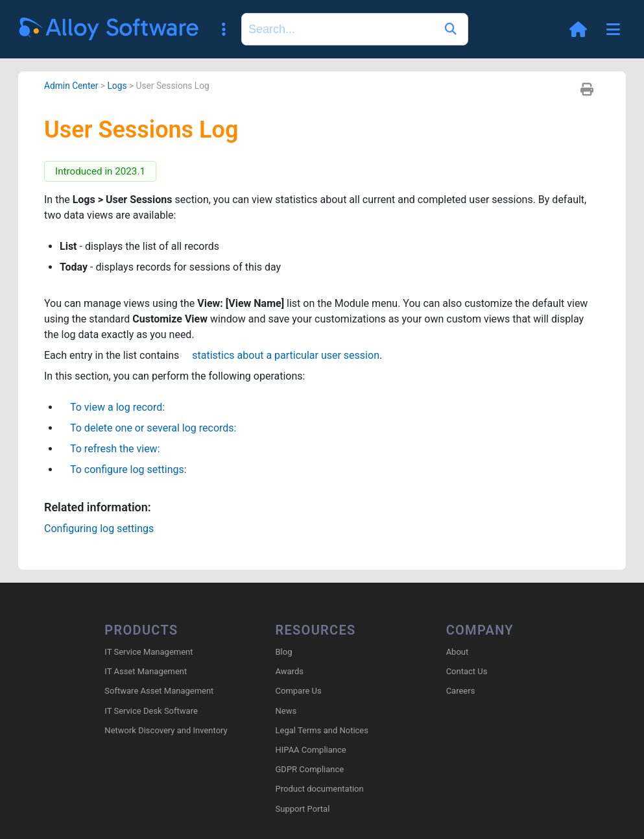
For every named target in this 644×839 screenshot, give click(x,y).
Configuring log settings (99, 529)
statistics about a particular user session (280, 355)
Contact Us (467, 671)
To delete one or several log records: (148, 428)
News (286, 711)
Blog (284, 652)
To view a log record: (112, 407)
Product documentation (320, 789)
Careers (461, 691)
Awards (290, 671)
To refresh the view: (110, 449)
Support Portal (303, 809)
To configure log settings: (123, 469)
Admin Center (71, 86)
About (458, 652)
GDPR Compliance (310, 769)
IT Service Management (149, 652)
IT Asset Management (146, 671)
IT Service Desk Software (151, 711)
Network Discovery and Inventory (166, 730)
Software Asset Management (159, 691)
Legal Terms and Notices (322, 730)
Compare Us (299, 691)
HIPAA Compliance (311, 750)
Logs (117, 86)
